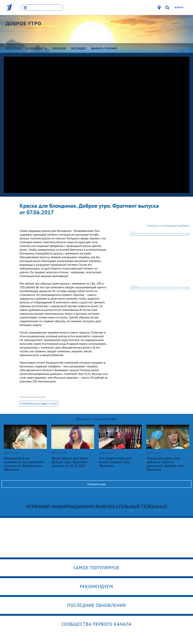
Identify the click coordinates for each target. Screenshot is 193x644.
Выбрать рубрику (104, 48)
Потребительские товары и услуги (39, 403)
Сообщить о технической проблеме (168, 225)
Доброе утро (23, 23)
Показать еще (96, 484)
